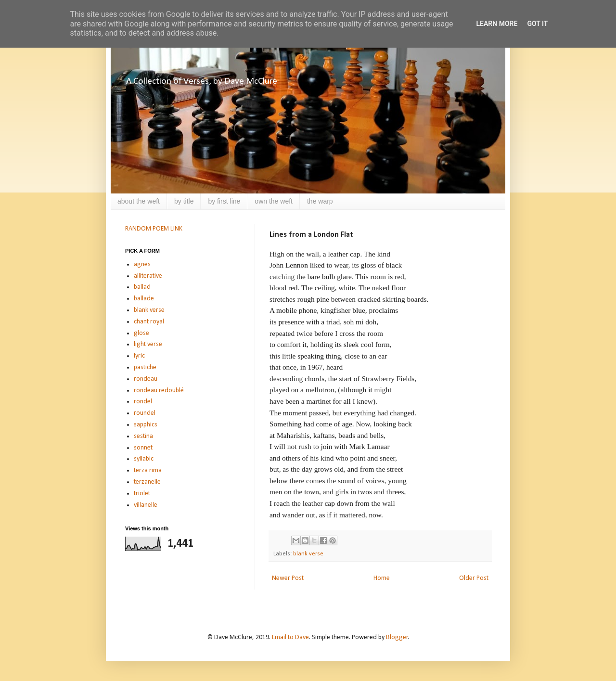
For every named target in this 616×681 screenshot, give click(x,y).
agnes (142, 264)
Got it (537, 24)
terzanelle (147, 482)
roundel (145, 413)
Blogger (397, 637)
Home (382, 578)
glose (141, 333)
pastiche (145, 367)
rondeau (146, 379)
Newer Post (288, 578)
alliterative (148, 276)
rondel (143, 402)
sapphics (146, 425)
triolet (142, 494)
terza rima (148, 470)
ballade (144, 299)
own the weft (274, 201)
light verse (148, 344)
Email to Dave (290, 637)
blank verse (308, 554)
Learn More (497, 24)
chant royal (149, 322)
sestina (143, 436)
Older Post (474, 578)
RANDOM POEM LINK (154, 229)
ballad (142, 287)
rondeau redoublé (159, 391)
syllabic (144, 459)
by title (184, 201)
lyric (139, 356)
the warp (320, 201)
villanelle (146, 505)
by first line (224, 201)
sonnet (143, 448)
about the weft (139, 201)
